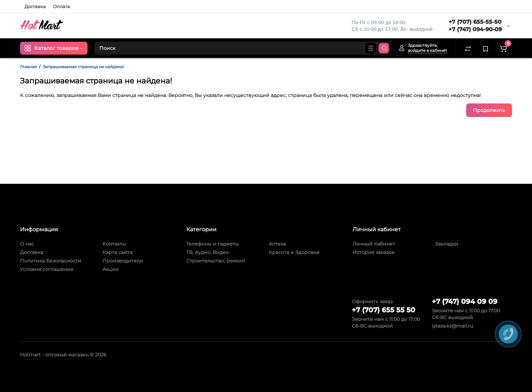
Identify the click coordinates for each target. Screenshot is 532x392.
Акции (111, 269)
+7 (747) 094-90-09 (475, 29)
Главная (28, 67)
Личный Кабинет (374, 244)
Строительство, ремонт (216, 261)
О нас (27, 244)
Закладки (447, 244)
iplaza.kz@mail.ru (452, 326)
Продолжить (489, 110)
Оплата (61, 6)
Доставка (35, 6)
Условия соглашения (46, 269)
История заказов (374, 252)
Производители (123, 261)
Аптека (277, 244)
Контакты (114, 244)
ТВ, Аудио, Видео (207, 252)
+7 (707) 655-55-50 (475, 22)
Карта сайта (117, 252)
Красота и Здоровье (294, 252)
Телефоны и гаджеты (213, 244)
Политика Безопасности (51, 261)
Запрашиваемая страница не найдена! (83, 67)
